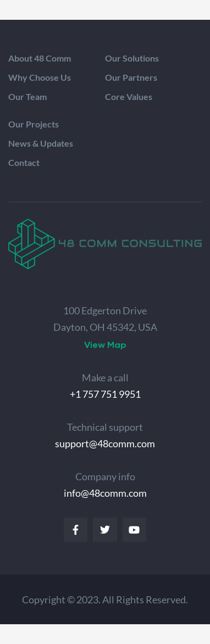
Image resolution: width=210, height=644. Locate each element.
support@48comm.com (105, 443)
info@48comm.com (105, 493)
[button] (105, 345)
